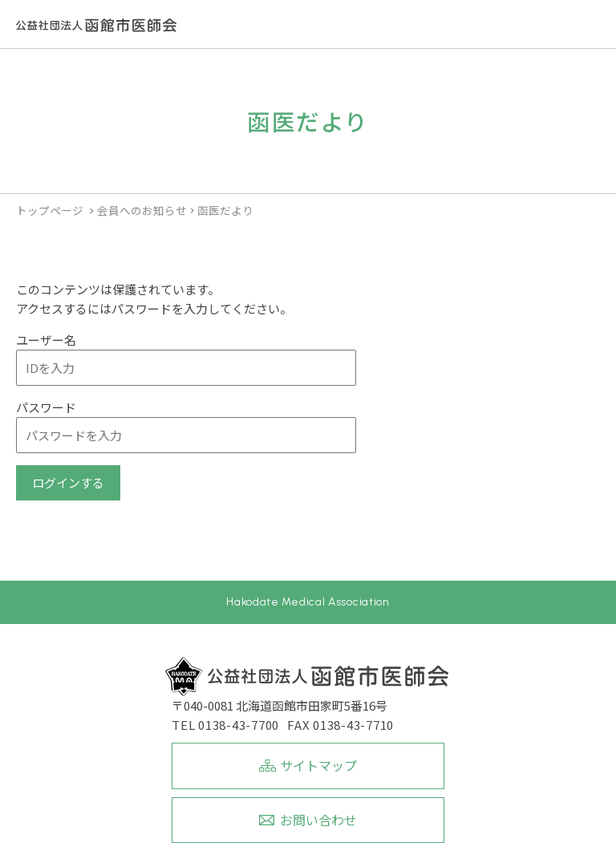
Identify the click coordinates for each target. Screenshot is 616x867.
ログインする (68, 482)
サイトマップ (318, 765)
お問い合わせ (318, 820)
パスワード (46, 407)
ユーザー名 (46, 340)
